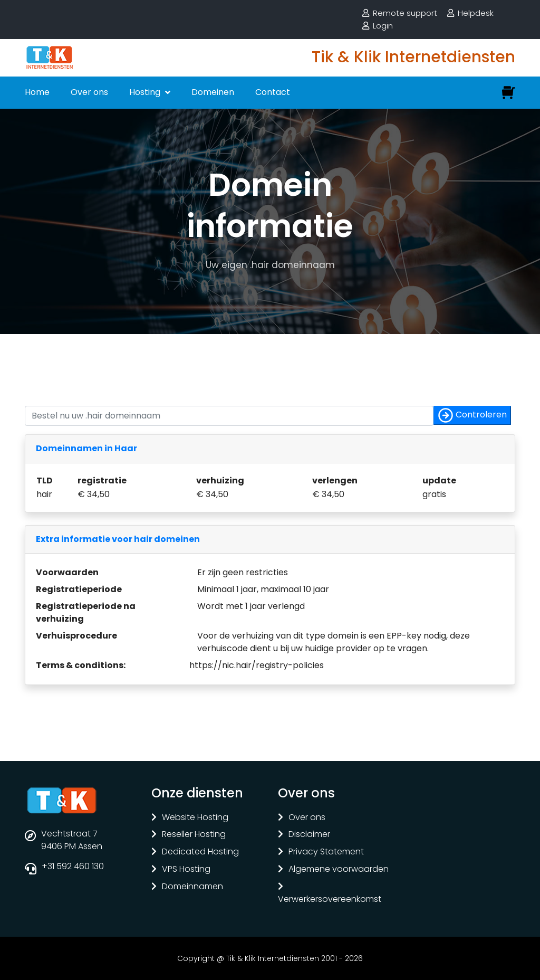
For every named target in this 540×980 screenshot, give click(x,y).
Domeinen (213, 92)
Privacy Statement (326, 852)
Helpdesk (476, 13)
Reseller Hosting (194, 835)
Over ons (89, 92)
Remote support (405, 13)
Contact (273, 92)
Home (37, 92)
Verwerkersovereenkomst (330, 900)
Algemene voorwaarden (339, 869)
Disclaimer (309, 835)
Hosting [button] (146, 92)
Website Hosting (195, 818)
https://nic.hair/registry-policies (257, 665)
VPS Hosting (186, 869)
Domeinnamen (192, 887)
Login (383, 26)
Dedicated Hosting (200, 852)
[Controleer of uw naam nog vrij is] (229, 416)
